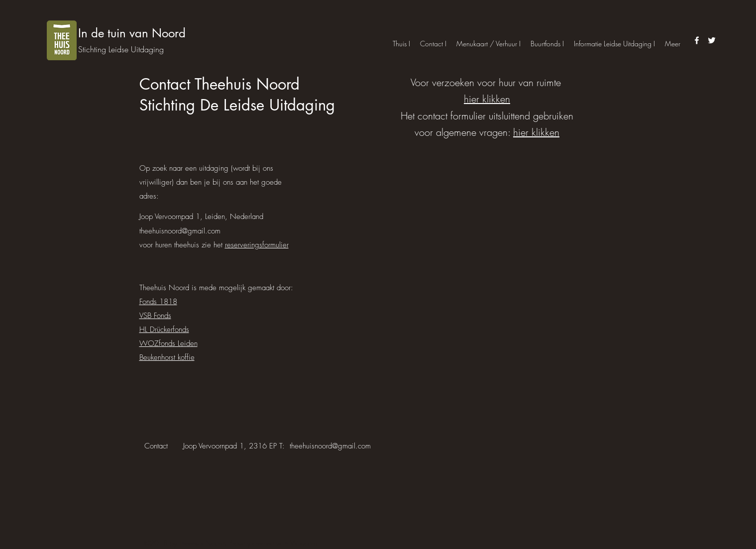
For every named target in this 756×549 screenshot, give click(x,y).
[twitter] (712, 40)
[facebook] (697, 40)
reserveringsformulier (257, 245)
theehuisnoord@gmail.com (180, 231)
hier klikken (487, 99)
